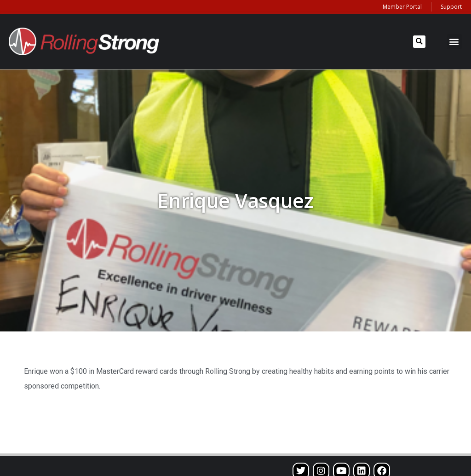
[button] (419, 42)
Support (451, 7)
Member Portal (402, 7)
